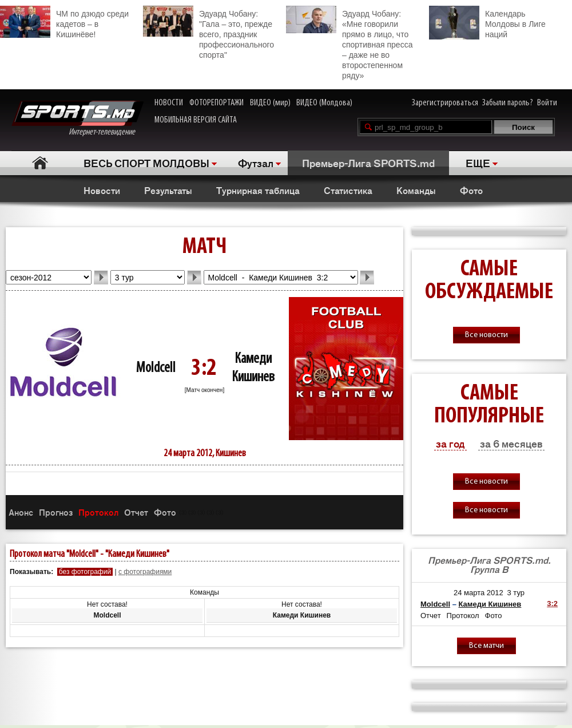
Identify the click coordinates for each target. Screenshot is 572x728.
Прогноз (56, 512)
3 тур (516, 593)
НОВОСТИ (169, 103)
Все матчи (486, 646)
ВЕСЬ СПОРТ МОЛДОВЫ (146, 163)
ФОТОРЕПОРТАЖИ (217, 103)
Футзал (256, 163)
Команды (416, 190)
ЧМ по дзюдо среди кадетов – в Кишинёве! (64, 22)
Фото (471, 190)
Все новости (486, 335)
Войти (547, 103)
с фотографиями (145, 572)
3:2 (552, 604)
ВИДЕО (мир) (270, 103)
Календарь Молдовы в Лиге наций (487, 23)
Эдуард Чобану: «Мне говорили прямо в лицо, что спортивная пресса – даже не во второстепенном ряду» (349, 43)
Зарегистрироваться (445, 103)
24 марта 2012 (478, 593)
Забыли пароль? (508, 103)
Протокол (98, 512)
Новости (102, 190)
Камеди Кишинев (490, 604)
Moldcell (156, 368)
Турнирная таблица (258, 190)
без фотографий (85, 572)
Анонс (21, 512)
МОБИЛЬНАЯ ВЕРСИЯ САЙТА (196, 120)
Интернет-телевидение (78, 119)
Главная (40, 163)
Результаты (168, 190)
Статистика (348, 190)
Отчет (136, 512)
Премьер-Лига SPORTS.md (368, 163)
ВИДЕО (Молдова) (324, 103)
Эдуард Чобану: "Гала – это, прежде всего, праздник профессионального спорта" (208, 33)
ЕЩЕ (478, 163)
